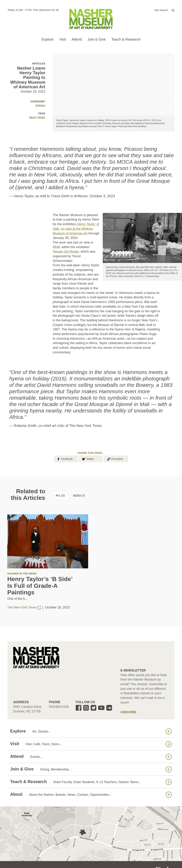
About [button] (91, 794)
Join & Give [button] (97, 39)
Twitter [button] (88, 459)
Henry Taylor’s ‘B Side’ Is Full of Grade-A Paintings (40, 586)
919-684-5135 (59, 707)
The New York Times (24, 607)
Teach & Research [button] (126, 39)
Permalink (115, 459)
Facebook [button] (65, 459)
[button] (164, 10)
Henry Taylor (37, 117)
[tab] (79, 495)
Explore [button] (48, 39)
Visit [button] (62, 39)
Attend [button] (77, 39)
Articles (40, 105)
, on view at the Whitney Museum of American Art (76, 229)
